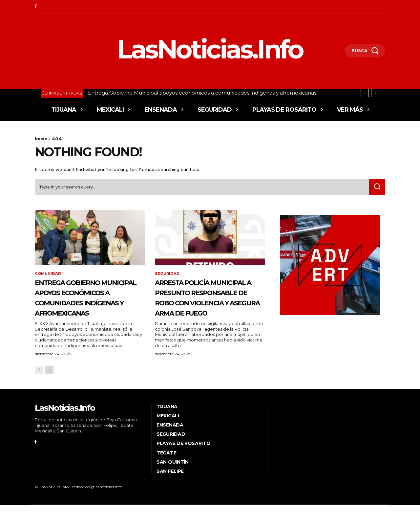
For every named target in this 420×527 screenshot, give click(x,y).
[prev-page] (39, 392)
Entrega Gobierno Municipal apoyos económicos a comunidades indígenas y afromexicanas (202, 93)
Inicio (41, 139)
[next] (375, 93)
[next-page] (49, 392)
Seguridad (168, 276)
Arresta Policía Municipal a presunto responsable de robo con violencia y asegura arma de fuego (208, 309)
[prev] (365, 93)
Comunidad (49, 276)
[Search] (376, 189)
